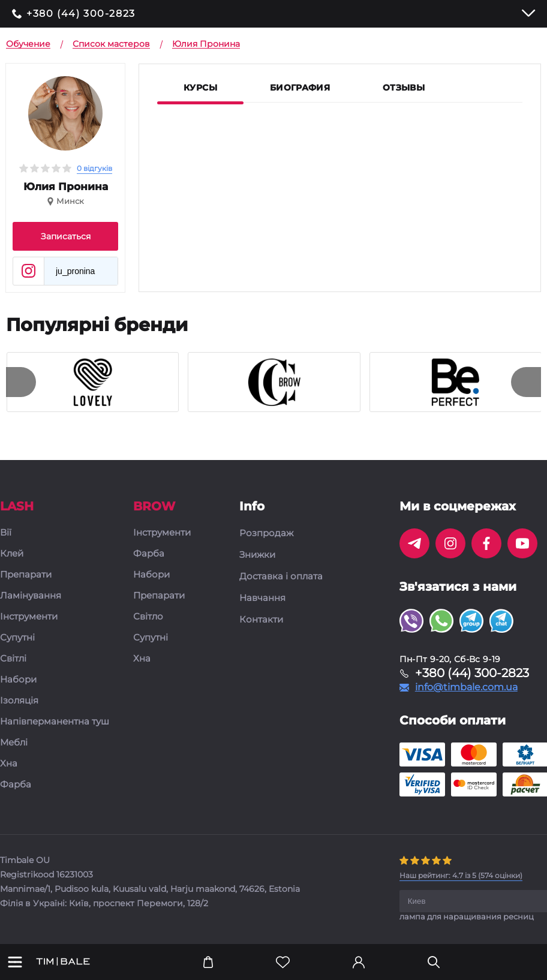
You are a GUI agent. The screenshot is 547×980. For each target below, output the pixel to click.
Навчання (262, 598)
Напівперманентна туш (55, 722)
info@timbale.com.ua (466, 687)
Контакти (261, 620)
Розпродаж (266, 533)
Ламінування (31, 596)
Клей (12, 554)
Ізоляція (19, 701)
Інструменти (29, 617)
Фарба (16, 785)
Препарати (26, 575)
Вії (6, 533)
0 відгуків (94, 168)
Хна (9, 764)
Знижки (257, 555)
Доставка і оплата (281, 576)
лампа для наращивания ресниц (467, 916)
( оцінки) (461, 875)
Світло (148, 617)
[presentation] (21, 382)
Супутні (17, 638)
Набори (18, 680)
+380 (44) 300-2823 (81, 14)
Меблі (14, 743)
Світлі (13, 659)
